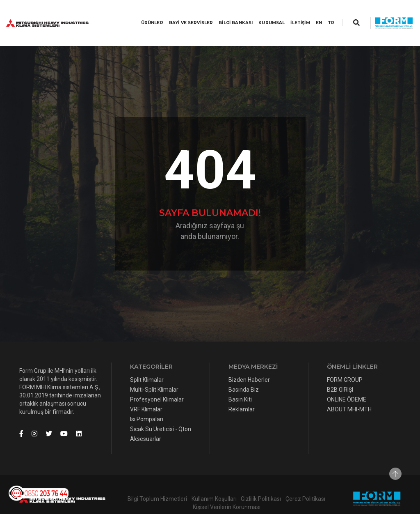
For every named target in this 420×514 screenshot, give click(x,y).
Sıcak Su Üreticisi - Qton (161, 413)
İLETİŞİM (292, 15)
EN (311, 15)
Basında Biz (244, 373)
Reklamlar (242, 393)
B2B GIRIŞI (340, 373)
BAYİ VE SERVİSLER (183, 15)
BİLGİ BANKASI (228, 15)
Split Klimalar (147, 363)
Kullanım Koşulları (214, 482)
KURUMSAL (264, 15)
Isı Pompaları (147, 403)
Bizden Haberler (249, 363)
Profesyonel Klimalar (157, 383)
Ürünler (144, 15)
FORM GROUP (345, 363)
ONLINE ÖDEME (347, 383)
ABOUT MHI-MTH (349, 393)
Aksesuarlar (146, 422)
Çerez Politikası (305, 482)
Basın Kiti (240, 383)
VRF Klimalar (146, 393)
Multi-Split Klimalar (154, 373)
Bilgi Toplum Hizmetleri (157, 482)
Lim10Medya (169, 502)
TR (323, 15)
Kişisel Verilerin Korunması (227, 491)
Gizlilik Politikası (261, 482)
